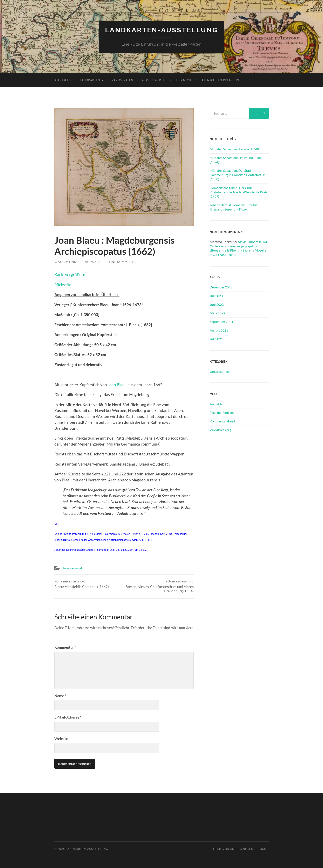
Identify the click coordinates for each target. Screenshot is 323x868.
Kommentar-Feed (222, 421)
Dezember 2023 (221, 287)
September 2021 (221, 322)
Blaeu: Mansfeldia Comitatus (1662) (82, 584)
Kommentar (65, 647)
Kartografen (122, 80)
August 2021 (219, 330)
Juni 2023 (217, 304)
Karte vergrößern (70, 275)
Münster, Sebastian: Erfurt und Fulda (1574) (236, 160)
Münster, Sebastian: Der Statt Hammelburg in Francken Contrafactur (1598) (237, 175)
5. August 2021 (67, 262)
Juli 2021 (216, 339)
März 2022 (217, 313)
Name (60, 696)
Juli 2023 (216, 296)
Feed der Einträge (222, 412)
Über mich (183, 80)
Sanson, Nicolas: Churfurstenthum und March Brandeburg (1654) (160, 587)
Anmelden (217, 404)
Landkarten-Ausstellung (161, 30)
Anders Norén (242, 849)
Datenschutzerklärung (219, 80)
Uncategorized (72, 568)
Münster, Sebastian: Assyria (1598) (234, 149)
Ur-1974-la (93, 262)
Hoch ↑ (263, 849)
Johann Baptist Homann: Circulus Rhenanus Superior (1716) (233, 207)
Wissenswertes (154, 80)
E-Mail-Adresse (68, 717)
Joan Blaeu (117, 385)
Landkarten (90, 80)
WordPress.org (220, 430)
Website (61, 739)
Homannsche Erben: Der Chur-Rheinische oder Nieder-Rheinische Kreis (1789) (239, 192)
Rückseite (63, 285)
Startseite (63, 80)
